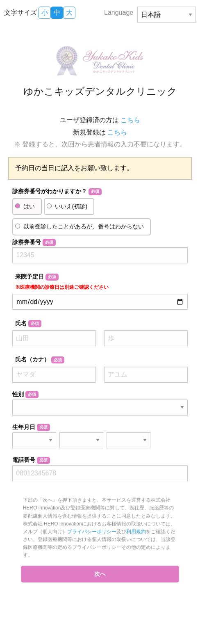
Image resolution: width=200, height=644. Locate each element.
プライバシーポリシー (92, 532)
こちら (130, 120)
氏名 (28, 324)
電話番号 (31, 460)
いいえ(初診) (71, 206)
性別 (25, 395)
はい (29, 206)
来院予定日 (62, 282)
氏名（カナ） (40, 360)
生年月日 (31, 427)
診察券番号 (34, 242)
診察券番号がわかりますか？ (57, 192)
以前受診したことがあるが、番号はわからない (84, 226)
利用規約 (136, 532)
